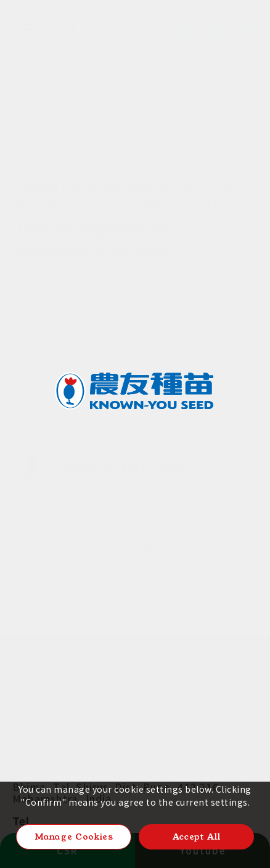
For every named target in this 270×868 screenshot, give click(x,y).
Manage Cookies (74, 837)
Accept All (196, 837)
